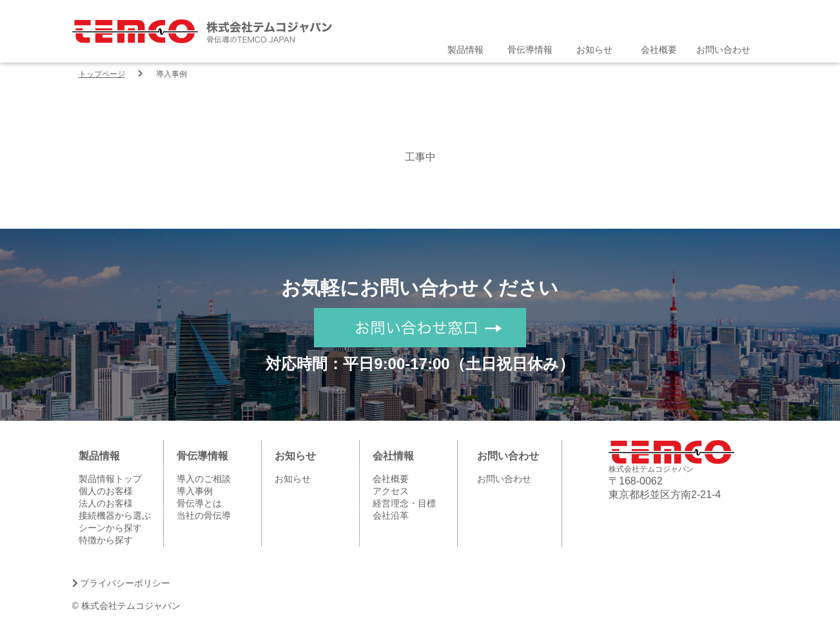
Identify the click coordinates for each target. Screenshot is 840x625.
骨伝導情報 (530, 50)
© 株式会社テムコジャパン (126, 606)
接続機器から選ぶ (115, 515)
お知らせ (594, 50)
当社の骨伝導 (204, 515)
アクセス (391, 491)
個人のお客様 (106, 491)
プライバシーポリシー (122, 583)
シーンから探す (110, 528)
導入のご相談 (204, 479)
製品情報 (465, 50)
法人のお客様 (106, 503)
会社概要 (659, 50)
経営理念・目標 (404, 503)
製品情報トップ (110, 479)
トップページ (102, 74)
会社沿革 (391, 515)
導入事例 (195, 491)
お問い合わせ (723, 50)
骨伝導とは (199, 503)
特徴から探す (106, 540)
